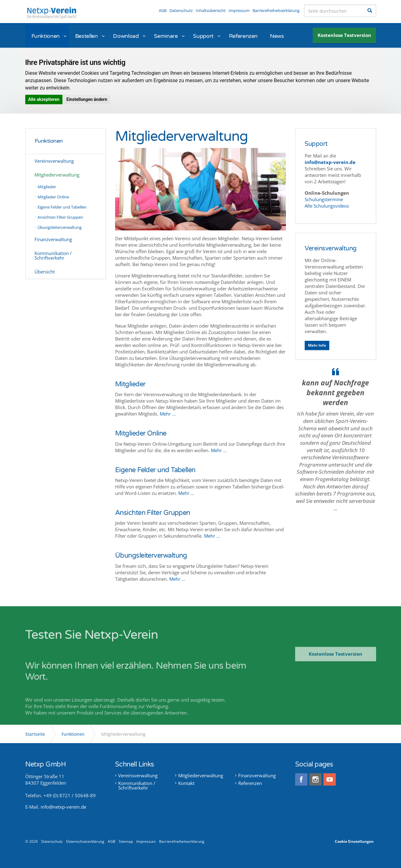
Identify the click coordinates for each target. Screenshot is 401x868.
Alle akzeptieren (44, 99)
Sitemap (126, 841)
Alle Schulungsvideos (327, 206)
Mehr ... (168, 414)
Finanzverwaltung (54, 239)
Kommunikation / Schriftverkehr (53, 255)
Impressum (239, 10)
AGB (163, 10)
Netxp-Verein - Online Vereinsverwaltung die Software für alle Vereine (52, 12)
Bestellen (86, 36)
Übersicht (45, 272)
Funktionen (46, 36)
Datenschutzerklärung (85, 841)
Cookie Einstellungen (354, 841)
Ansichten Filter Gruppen (61, 217)
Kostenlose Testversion (344, 35)
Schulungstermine (324, 199)
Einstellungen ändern (87, 99)
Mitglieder (47, 187)
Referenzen (243, 36)
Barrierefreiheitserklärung (276, 10)
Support (203, 36)
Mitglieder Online (54, 197)
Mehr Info (317, 345)
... (335, 508)
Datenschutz (181, 10)
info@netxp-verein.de (63, 807)
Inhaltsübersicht (211, 10)
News (277, 36)
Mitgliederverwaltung (57, 175)
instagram (315, 779)
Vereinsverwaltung (54, 161)
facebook (301, 779)
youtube (330, 779)
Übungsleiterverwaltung (60, 227)
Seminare (166, 36)
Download (126, 36)
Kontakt (186, 783)
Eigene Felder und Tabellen (62, 207)
